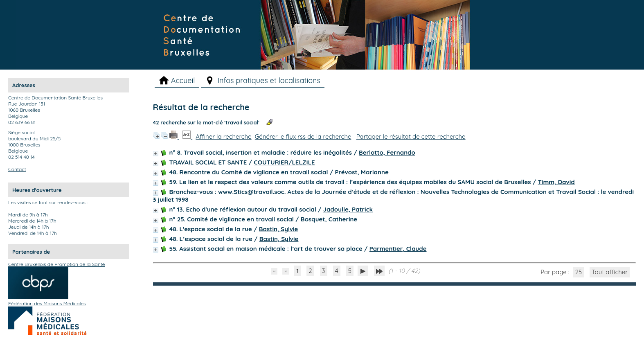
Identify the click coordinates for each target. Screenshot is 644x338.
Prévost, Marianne (361, 172)
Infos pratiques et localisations (269, 80)
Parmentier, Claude (398, 249)
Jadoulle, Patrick (348, 209)
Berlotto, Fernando (387, 152)
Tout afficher (610, 272)
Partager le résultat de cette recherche (411, 136)
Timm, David (556, 182)
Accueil (183, 80)
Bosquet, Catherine (329, 219)
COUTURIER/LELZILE (284, 162)
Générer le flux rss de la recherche (303, 136)
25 (579, 272)
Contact (17, 169)
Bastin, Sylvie (279, 229)
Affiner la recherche (223, 136)
